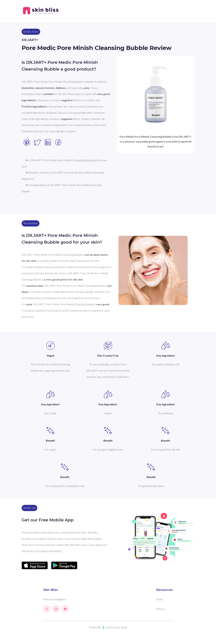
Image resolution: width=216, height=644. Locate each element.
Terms (160, 599)
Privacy (160, 609)
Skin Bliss (51, 590)
